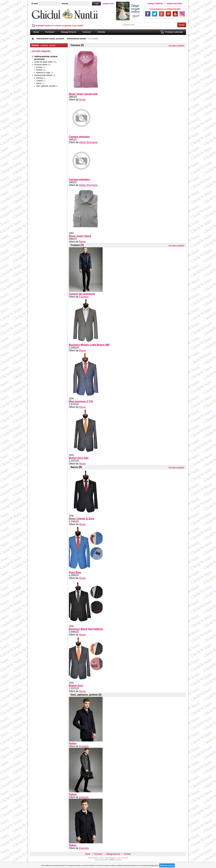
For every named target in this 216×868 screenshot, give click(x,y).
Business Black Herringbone (86, 629)
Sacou (39, 83)
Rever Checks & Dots (82, 519)
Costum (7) (77, 245)
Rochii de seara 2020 (43, 62)
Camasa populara (79, 137)
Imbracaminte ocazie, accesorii (50, 39)
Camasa (40, 78)
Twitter (155, 14)
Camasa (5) (77, 45)
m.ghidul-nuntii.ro (44, 26)
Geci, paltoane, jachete (46, 86)
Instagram (182, 14)
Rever (82, 100)
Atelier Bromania (88, 142)
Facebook (148, 14)
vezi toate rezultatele (176, 45)
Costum (39, 81)
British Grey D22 (79, 458)
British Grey (76, 686)
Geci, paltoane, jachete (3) (86, 695)
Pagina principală (33, 39)
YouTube (175, 14)
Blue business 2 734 (81, 401)
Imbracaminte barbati (76, 39)
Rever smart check (80, 236)
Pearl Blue (75, 572)
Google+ (162, 14)
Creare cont (108, 4)
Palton (73, 743)
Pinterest (168, 14)
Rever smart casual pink (83, 94)
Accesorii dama (41, 65)
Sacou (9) (76, 467)
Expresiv (84, 297)
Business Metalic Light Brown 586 (89, 345)
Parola (65, 4)
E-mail (35, 4)
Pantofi (39, 70)
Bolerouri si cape (44, 73)
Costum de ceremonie (82, 294)
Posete (39, 67)
